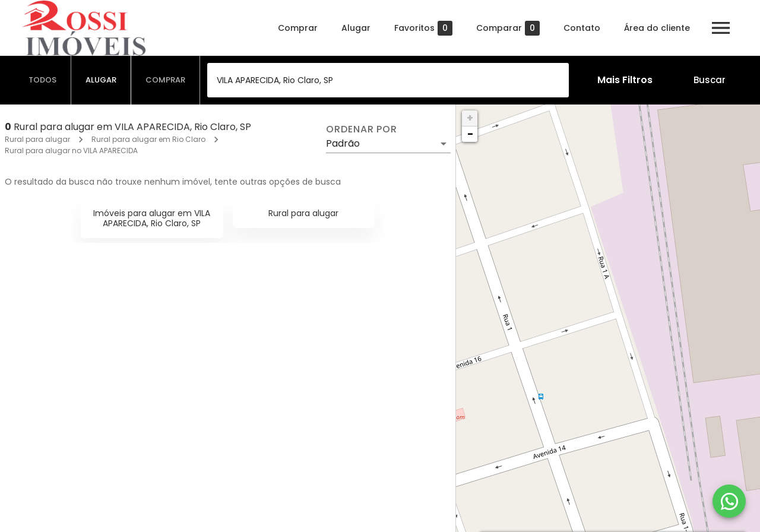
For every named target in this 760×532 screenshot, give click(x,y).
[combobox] (388, 80)
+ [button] (470, 118)
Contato (582, 28)
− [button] (470, 134)
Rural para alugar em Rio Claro (148, 139)
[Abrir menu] (721, 28)
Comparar (508, 28)
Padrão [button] (343, 143)
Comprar (298, 28)
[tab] (43, 80)
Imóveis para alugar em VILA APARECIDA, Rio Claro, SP (152, 218)
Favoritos (423, 28)
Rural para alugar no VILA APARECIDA (71, 151)
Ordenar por (362, 129)
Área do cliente (657, 28)
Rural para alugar (37, 139)
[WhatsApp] (729, 501)
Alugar (356, 28)
